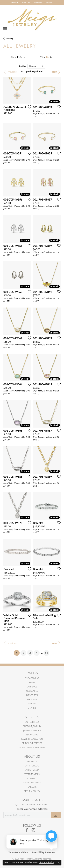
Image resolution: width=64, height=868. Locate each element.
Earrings (32, 687)
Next (55, 72)
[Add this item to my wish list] (29, 107)
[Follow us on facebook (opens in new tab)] (27, 830)
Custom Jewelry (32, 726)
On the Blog (32, 766)
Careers (32, 787)
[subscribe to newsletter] (56, 815)
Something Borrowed (32, 747)
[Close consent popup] (59, 863)
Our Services (32, 722)
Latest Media (32, 770)
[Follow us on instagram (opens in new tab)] (33, 830)
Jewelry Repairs (32, 730)
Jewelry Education (32, 739)
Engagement (32, 678)
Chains (32, 704)
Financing (32, 735)
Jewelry (10, 38)
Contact (32, 778)
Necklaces (32, 691)
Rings (32, 682)
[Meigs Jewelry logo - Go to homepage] (32, 18)
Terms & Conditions (18, 852)
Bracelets (32, 695)
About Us (32, 761)
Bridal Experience (32, 743)
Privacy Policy (47, 862)
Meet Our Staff (32, 783)
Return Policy (32, 791)
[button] (14, 3)
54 (46, 653)
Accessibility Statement (44, 852)
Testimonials (32, 774)
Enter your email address (32, 809)
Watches (32, 699)
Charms (32, 708)
